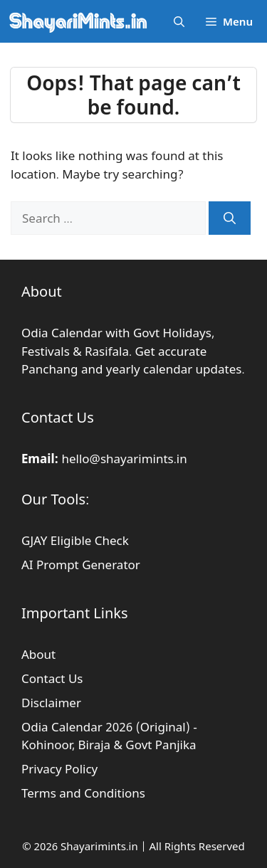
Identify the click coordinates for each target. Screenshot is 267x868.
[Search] (230, 218)
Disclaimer (51, 703)
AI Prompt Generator (81, 565)
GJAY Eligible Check (75, 540)
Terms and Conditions (83, 793)
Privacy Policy (59, 769)
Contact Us (52, 678)
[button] (179, 21)
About (38, 654)
